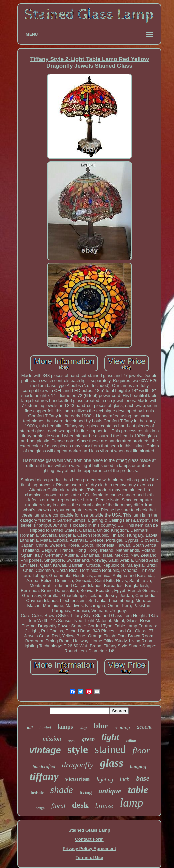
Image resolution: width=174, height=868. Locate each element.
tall (30, 728)
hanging (138, 767)
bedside (37, 793)
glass (112, 763)
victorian (78, 779)
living (86, 792)
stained (110, 749)
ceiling (131, 740)
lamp (131, 803)
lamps (65, 727)
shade (62, 790)
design (40, 808)
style (78, 749)
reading (122, 727)
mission (52, 739)
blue (101, 726)
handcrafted (44, 767)
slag (83, 728)
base (143, 778)
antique (110, 791)
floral (58, 806)
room (72, 740)
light (110, 737)
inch (125, 779)
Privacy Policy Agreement (89, 848)
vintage (45, 750)
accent (144, 727)
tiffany (44, 776)
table (138, 789)
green (88, 739)
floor (141, 750)
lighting (105, 780)
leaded (45, 728)
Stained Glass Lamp (89, 830)
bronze (104, 806)
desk (80, 805)
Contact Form (89, 839)
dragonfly (78, 765)
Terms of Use (89, 857)
